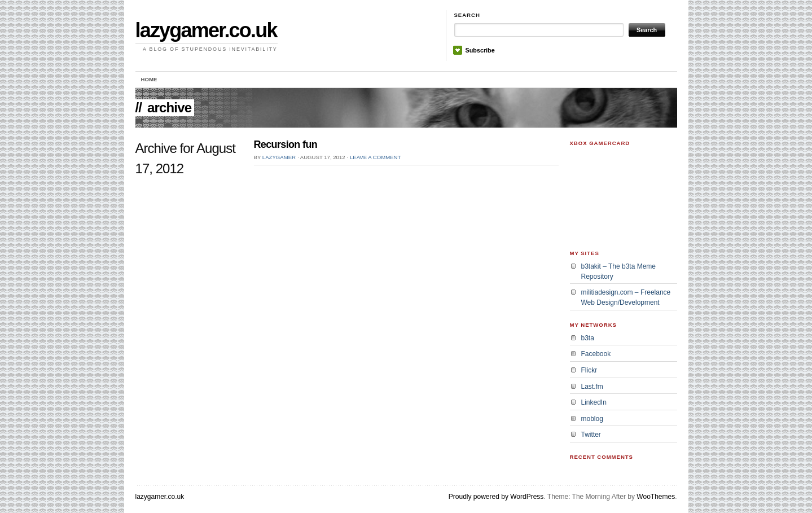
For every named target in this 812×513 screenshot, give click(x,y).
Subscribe (480, 50)
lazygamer (279, 157)
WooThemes (656, 497)
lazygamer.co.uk (206, 30)
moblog (592, 419)
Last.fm (592, 387)
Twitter (591, 435)
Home (149, 79)
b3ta (588, 338)
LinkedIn (594, 402)
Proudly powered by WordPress (496, 497)
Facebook (596, 354)
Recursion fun (286, 144)
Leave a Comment (375, 157)
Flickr (589, 370)
